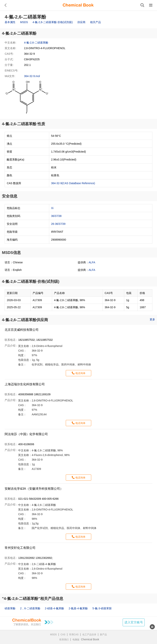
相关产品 (95, 22)
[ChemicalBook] (78, 5)
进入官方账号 (134, 622)
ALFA (92, 262)
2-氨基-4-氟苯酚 (78, 608)
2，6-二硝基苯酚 (30, 608)
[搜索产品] (142, 5)
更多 (152, 319)
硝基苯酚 (10, 608)
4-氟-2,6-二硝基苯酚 (36, 43)
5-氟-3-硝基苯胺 (102, 608)
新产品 (103, 635)
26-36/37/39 (58, 224)
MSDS (24, 22)
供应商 (81, 22)
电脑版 (76, 640)
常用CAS (74, 635)
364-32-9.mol (32, 76)
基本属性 (10, 22)
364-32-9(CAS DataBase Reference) (73, 183)
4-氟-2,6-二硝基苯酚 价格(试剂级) (53, 22)
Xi (52, 208)
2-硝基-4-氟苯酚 (54, 608)
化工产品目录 (89, 635)
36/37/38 (56, 216)
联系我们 (64, 640)
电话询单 (80, 373)
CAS (63, 635)
